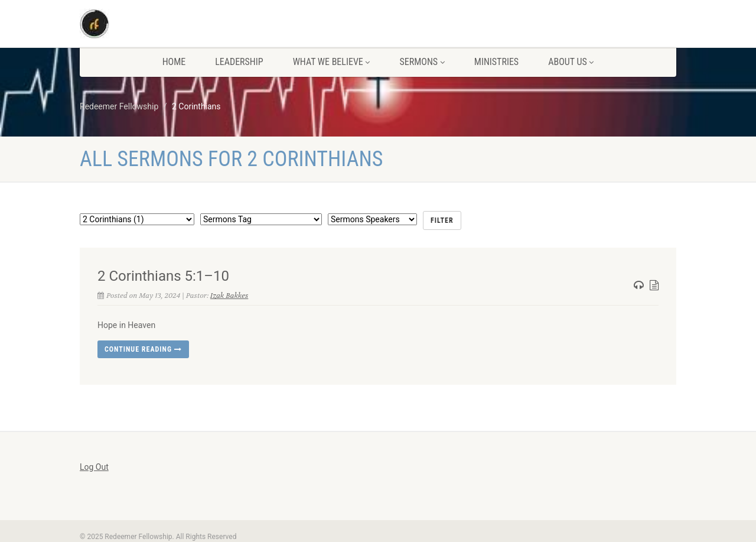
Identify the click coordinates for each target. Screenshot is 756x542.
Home (174, 62)
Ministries (496, 62)
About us (571, 62)
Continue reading (143, 349)
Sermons (422, 62)
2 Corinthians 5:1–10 (163, 276)
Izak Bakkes (229, 296)
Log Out (94, 467)
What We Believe (332, 62)
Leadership (239, 62)
